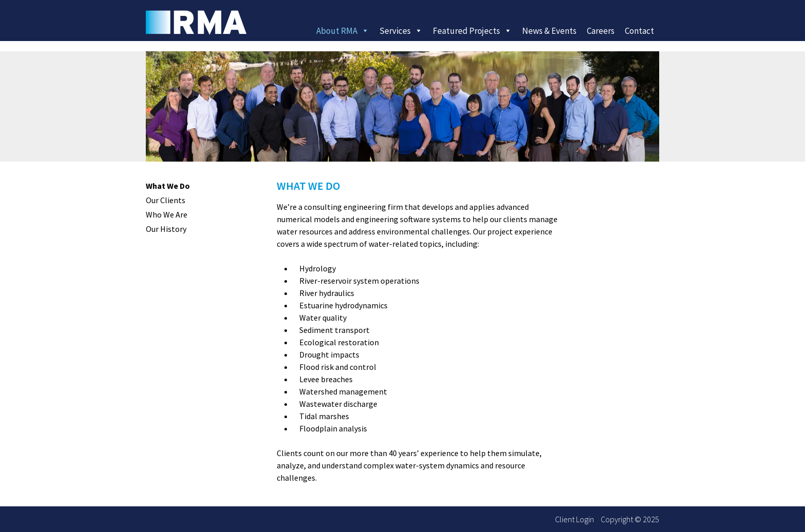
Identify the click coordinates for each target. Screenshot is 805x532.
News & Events (549, 31)
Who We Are (167, 214)
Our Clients (166, 200)
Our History (166, 229)
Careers (601, 31)
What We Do (168, 186)
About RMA (343, 31)
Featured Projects (472, 31)
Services (401, 31)
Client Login (574, 519)
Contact (639, 31)
